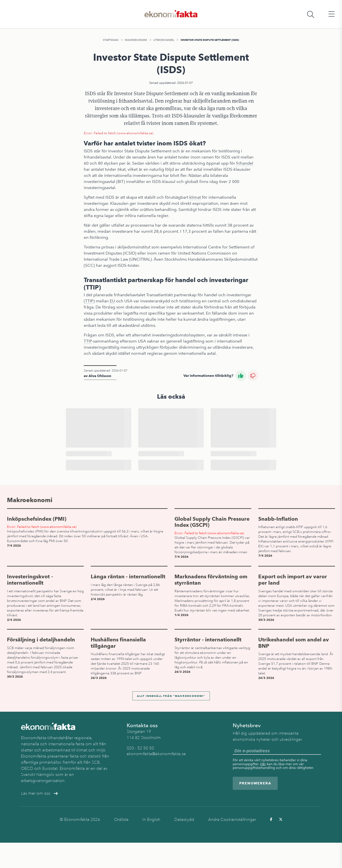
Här (263, 764)
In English (151, 820)
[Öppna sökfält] (311, 14)
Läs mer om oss (39, 793)
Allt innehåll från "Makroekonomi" (171, 696)
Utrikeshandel (164, 40)
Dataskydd (184, 820)
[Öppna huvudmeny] (332, 14)
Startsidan (111, 40)
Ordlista (121, 820)
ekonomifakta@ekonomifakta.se (156, 754)
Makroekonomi (136, 40)
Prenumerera (255, 783)
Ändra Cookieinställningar (232, 820)
